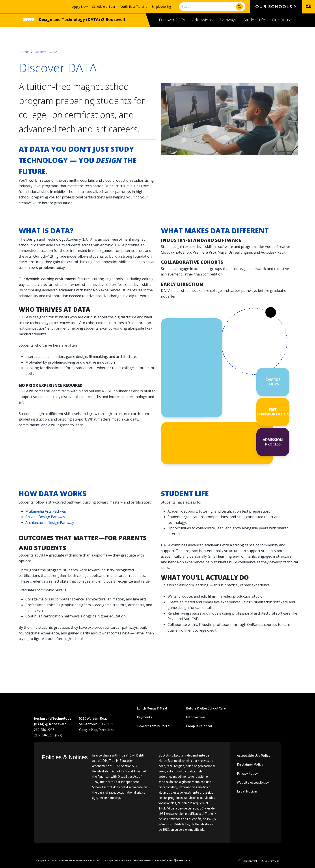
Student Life (254, 20)
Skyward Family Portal (154, 726)
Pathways (228, 20)
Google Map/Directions (97, 730)
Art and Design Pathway (45, 517)
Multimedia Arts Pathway (46, 511)
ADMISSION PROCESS (273, 442)
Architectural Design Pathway (50, 523)
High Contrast (249, 861)
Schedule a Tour (104, 7)
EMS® (172, 860)
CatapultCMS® (158, 860)
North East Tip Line (133, 7)
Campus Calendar (199, 726)
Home (24, 52)
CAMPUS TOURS (273, 382)
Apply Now (80, 7)
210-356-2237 (44, 730)
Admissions (202, 20)
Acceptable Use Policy (253, 755)
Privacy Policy (247, 773)
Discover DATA (172, 20)
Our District (282, 20)
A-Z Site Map (270, 861)
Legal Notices (247, 791)
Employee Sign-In (164, 7)
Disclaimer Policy (250, 764)
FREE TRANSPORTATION (273, 412)
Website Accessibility (253, 782)
